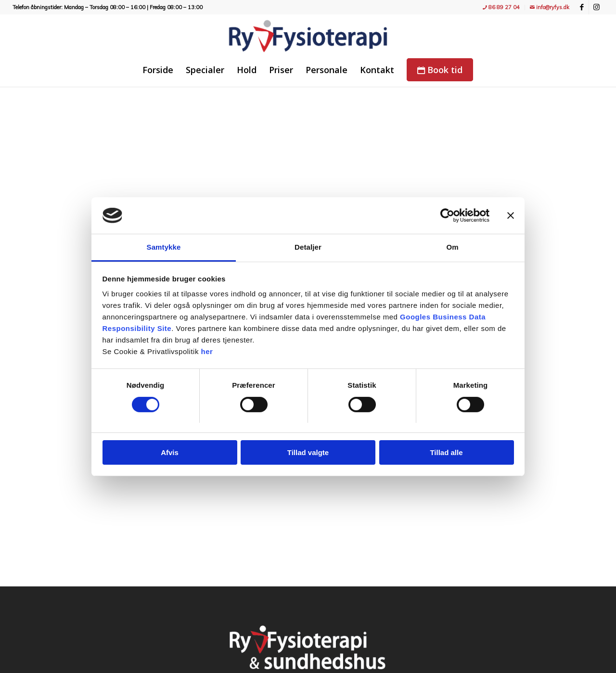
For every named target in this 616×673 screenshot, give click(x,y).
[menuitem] (501, 7)
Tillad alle (446, 452)
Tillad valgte (308, 452)
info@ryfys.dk (550, 7)
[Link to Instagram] (596, 7)
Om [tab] (452, 247)
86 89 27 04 (501, 7)
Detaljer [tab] (308, 247)
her (207, 351)
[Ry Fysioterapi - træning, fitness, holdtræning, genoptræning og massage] (308, 36)
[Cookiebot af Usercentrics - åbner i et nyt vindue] (447, 216)
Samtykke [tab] (164, 247)
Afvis (170, 452)
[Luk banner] (511, 216)
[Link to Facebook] (582, 7)
